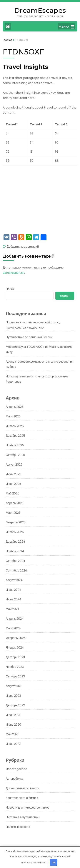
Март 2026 (13, 416)
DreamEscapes (40, 10)
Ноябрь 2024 (15, 551)
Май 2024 (13, 609)
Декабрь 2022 (15, 705)
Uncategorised (16, 769)
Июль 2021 (13, 715)
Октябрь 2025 (15, 455)
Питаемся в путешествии (23, 817)
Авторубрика (15, 779)
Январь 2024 (15, 648)
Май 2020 (12, 734)
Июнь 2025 (13, 484)
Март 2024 (13, 628)
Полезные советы (18, 827)
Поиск (10, 289)
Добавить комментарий (23, 247)
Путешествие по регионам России (29, 337)
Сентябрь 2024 (16, 570)
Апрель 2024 (15, 619)
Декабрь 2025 (15, 436)
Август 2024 (14, 580)
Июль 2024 (14, 590)
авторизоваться (14, 273)
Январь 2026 (15, 426)
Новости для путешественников (27, 808)
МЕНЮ (66, 27)
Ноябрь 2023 (15, 667)
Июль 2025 (13, 474)
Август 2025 (14, 465)
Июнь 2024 (14, 599)
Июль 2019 (13, 744)
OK (54, 862)
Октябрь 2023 (15, 676)
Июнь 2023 (13, 696)
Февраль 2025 (16, 522)
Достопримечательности (23, 788)
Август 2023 (14, 686)
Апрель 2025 (15, 503)
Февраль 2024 (16, 638)
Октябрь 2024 (15, 561)
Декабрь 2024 (15, 542)
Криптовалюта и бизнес (22, 798)
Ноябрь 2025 (15, 445)
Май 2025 (12, 493)
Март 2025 (13, 513)
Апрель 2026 (15, 407)
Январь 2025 (15, 532)
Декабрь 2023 (15, 657)
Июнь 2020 (13, 725)
